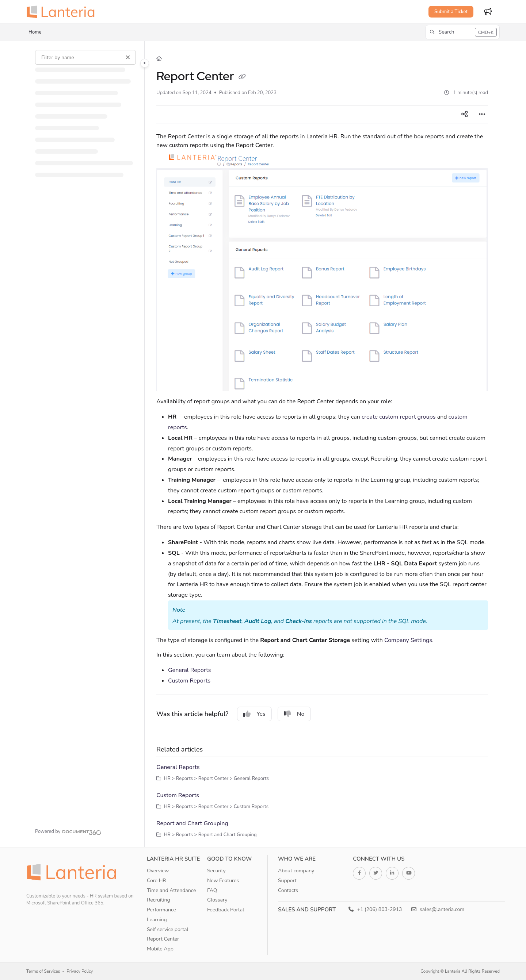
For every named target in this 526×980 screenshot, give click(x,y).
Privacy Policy (80, 971)
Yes (254, 714)
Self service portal (168, 929)
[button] (463, 32)
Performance (161, 910)
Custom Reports (189, 681)
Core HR (157, 881)
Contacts (288, 890)
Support (287, 881)
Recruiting (159, 900)
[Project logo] (63, 12)
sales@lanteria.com (438, 909)
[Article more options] (482, 114)
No (294, 714)
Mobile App (160, 949)
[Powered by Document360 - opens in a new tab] (68, 831)
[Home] (159, 59)
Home (35, 32)
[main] (322, 444)
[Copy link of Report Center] (242, 77)
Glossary (217, 900)
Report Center (163, 939)
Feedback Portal (226, 910)
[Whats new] (488, 12)
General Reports (189, 670)
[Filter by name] (85, 57)
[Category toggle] (145, 63)
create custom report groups (399, 417)
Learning (157, 920)
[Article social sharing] (465, 114)
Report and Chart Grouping (192, 823)
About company (296, 871)
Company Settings (408, 640)
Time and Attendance (171, 890)
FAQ (212, 890)
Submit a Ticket (451, 12)
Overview (158, 871)
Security (216, 871)
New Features (223, 881)
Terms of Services (43, 971)
